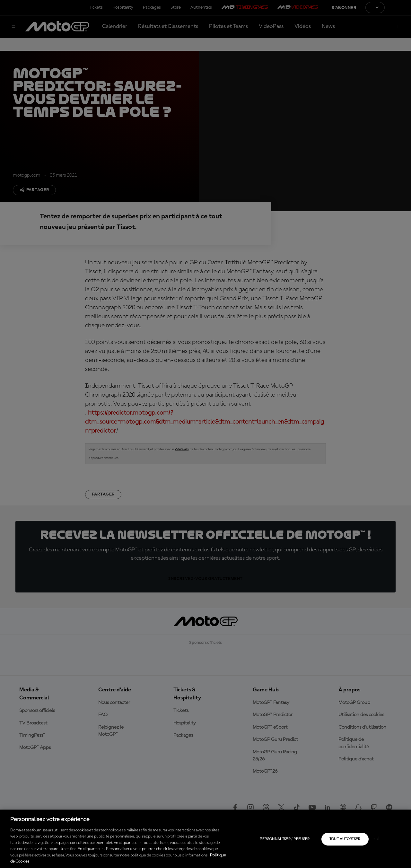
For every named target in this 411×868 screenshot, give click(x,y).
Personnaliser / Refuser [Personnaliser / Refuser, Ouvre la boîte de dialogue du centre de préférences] (285, 839)
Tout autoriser (345, 839)
